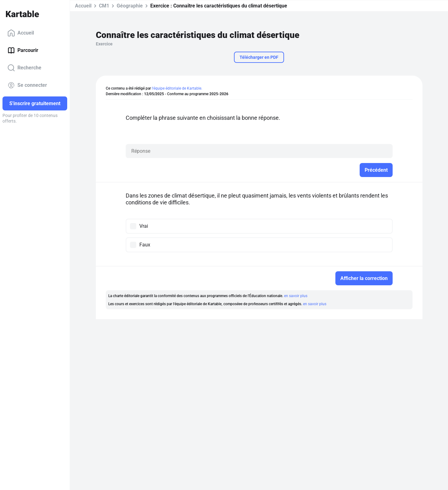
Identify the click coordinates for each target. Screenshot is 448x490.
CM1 (104, 6)
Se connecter (27, 85)
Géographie (130, 6)
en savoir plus (296, 296)
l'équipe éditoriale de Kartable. (177, 88)
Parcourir (23, 50)
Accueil (21, 33)
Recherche (24, 68)
